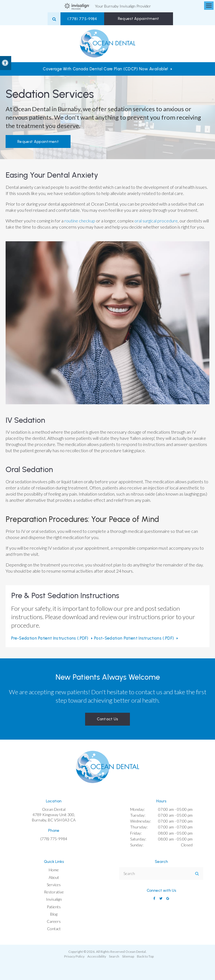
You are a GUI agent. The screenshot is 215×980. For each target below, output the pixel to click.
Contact (54, 929)
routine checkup (79, 221)
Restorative (54, 892)
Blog (54, 914)
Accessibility (97, 956)
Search (114, 956)
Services (54, 885)
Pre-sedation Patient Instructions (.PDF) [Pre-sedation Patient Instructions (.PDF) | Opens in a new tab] (50, 638)
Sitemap (128, 956)
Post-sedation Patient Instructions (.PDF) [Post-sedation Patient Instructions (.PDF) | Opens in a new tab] (134, 638)
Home (54, 870)
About (54, 877)
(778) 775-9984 (88, 19)
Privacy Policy (74, 956)
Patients (54, 907)
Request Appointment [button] (139, 19)
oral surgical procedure (156, 221)
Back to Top (145, 956)
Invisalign (54, 899)
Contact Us (107, 719)
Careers (54, 921)
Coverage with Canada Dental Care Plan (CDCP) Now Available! (105, 69)
